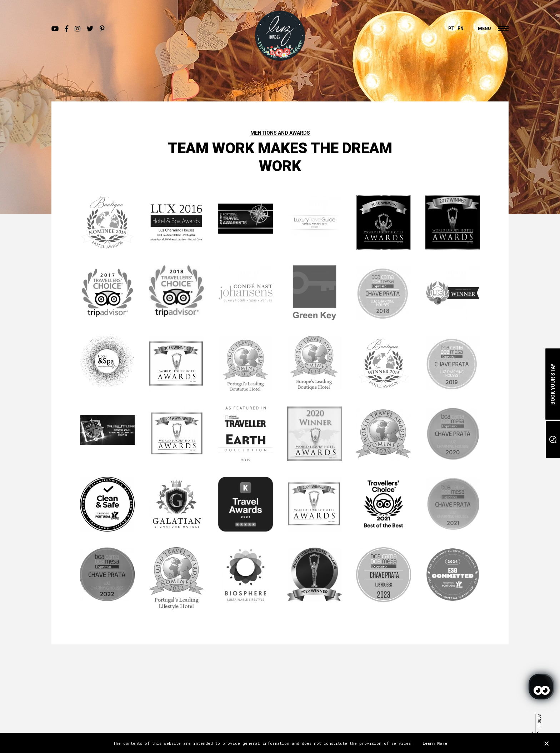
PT (451, 28)
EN (461, 28)
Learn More (435, 743)
